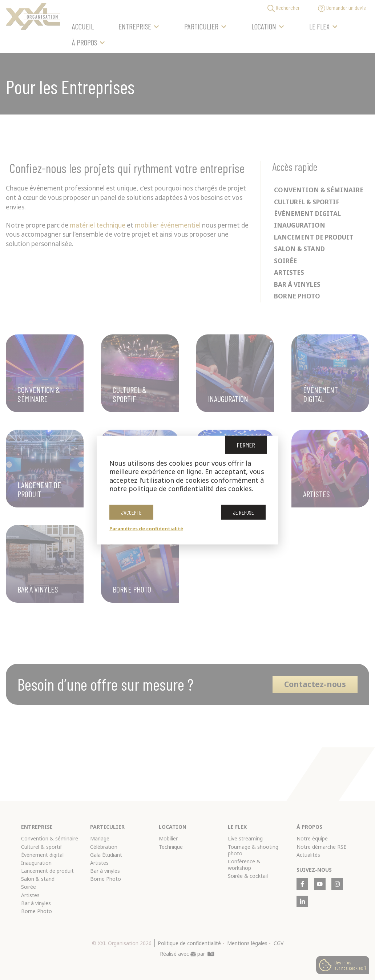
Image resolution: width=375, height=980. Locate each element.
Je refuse (243, 512)
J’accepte (131, 512)
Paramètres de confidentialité (146, 528)
